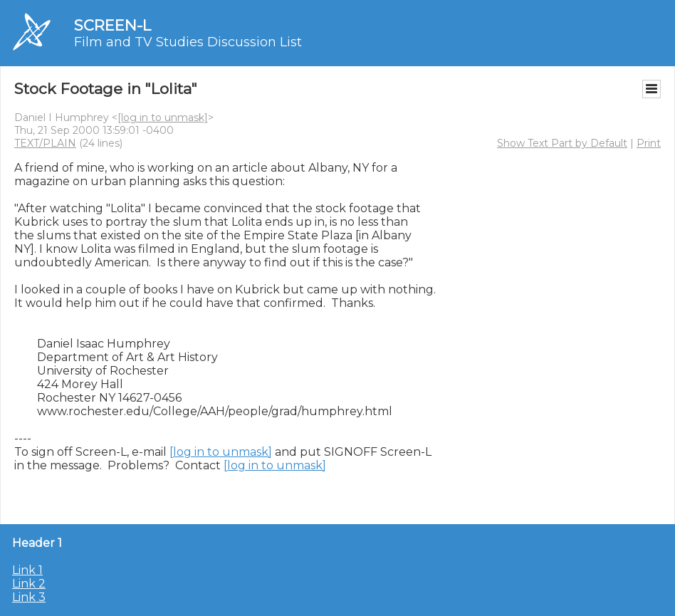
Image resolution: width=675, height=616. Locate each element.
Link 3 (29, 597)
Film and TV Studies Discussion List (188, 42)
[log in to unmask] (163, 118)
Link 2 (29, 584)
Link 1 (27, 570)
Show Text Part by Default (562, 143)
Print (649, 143)
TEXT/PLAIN (45, 143)
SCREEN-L (112, 25)
